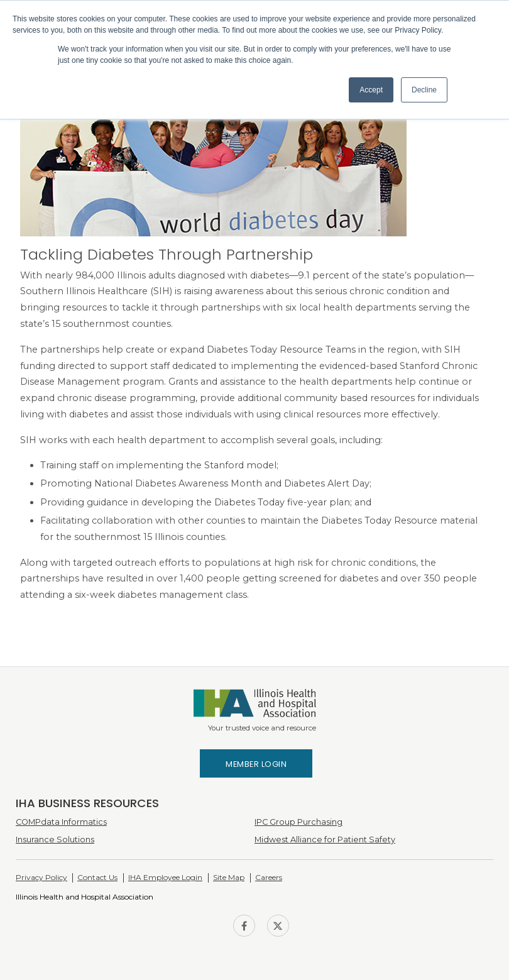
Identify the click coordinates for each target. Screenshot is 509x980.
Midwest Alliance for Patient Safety (325, 840)
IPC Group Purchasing (298, 822)
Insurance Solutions (55, 840)
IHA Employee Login (165, 877)
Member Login (256, 764)
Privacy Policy (41, 877)
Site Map (229, 877)
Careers (269, 877)
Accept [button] (371, 90)
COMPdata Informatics (61, 822)
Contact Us (97, 877)
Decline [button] (424, 90)
